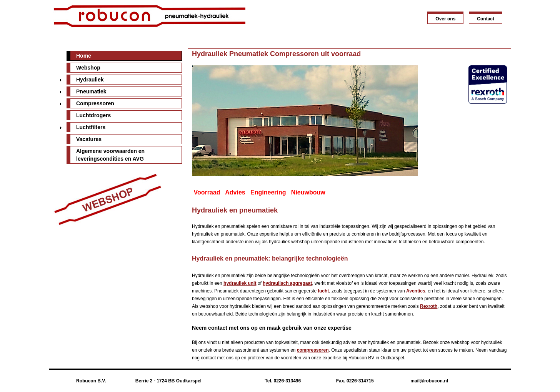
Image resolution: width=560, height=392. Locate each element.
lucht (324, 291)
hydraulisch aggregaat (287, 283)
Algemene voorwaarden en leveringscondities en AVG (110, 155)
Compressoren (95, 103)
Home (84, 56)
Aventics (416, 291)
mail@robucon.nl (429, 381)
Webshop (88, 68)
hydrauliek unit (240, 283)
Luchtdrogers (93, 115)
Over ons (445, 19)
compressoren (313, 350)
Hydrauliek (90, 80)
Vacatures (89, 139)
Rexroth (429, 306)
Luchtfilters (91, 127)
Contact (486, 19)
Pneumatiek (91, 91)
